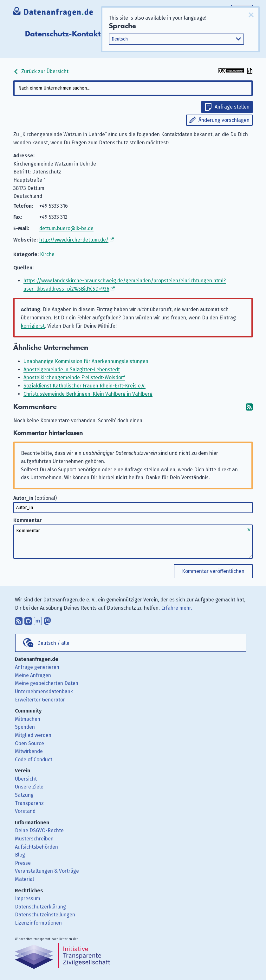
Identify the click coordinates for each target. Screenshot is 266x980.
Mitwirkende (29, 751)
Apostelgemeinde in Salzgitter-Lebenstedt (72, 370)
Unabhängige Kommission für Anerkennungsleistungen (86, 361)
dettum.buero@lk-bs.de (66, 228)
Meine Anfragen (33, 675)
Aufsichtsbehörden (36, 847)
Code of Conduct (34, 760)
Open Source (29, 743)
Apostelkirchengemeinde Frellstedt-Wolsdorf (74, 377)
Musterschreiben (34, 839)
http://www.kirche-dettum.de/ (74, 240)
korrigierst (33, 326)
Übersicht (26, 779)
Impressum (28, 898)
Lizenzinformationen (38, 923)
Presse (23, 863)
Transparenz (29, 803)
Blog (20, 855)
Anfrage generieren (37, 667)
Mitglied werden (33, 735)
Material (24, 879)
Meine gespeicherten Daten (47, 683)
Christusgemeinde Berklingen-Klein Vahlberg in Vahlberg (88, 394)
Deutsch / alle (53, 643)
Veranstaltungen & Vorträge (47, 871)
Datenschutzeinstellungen (45, 915)
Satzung (24, 795)
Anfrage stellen (232, 107)
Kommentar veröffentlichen (213, 571)
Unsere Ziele (29, 787)
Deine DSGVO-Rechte (39, 830)
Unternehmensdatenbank (44, 691)
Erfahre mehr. (177, 608)
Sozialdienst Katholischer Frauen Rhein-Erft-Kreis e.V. (84, 386)
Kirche (47, 254)
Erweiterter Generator (40, 700)
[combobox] (133, 88)
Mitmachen (28, 719)
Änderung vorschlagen (224, 120)
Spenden (25, 727)
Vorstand (25, 811)
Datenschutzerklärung (40, 907)
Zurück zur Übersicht (41, 71)
